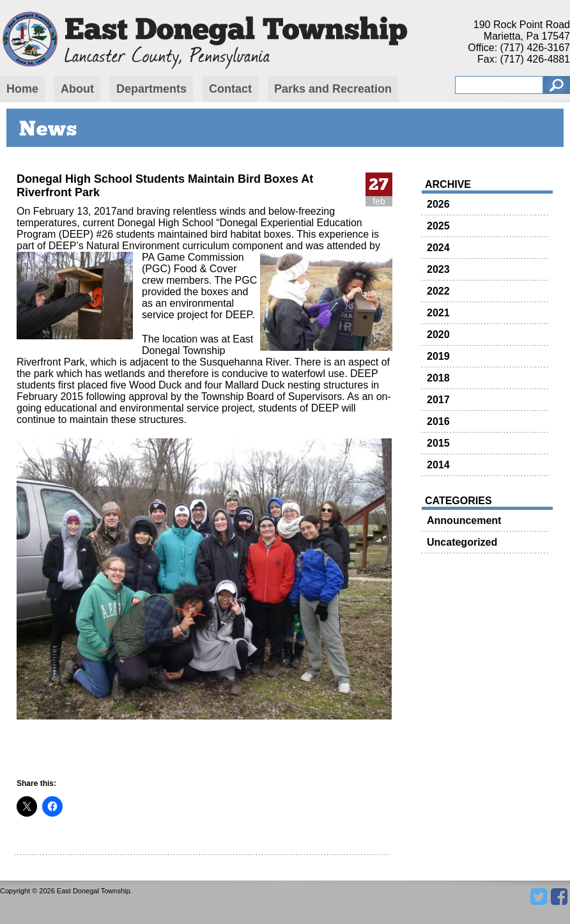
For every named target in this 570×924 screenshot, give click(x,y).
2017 (438, 400)
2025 (438, 226)
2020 (438, 335)
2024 (438, 248)
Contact (230, 89)
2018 (438, 378)
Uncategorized (462, 542)
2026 (438, 204)
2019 (438, 356)
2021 (438, 313)
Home (22, 89)
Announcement (464, 520)
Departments (151, 89)
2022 (438, 291)
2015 (438, 443)
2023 (438, 269)
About (77, 89)
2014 (438, 465)
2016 (438, 421)
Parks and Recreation (333, 89)
